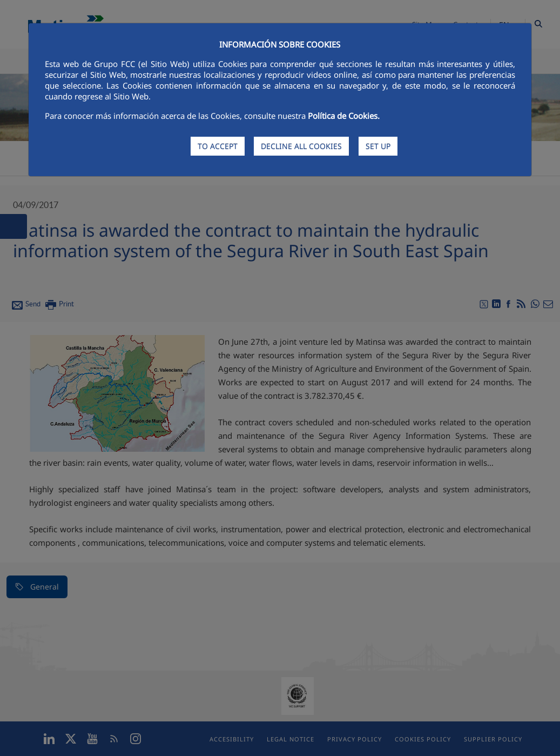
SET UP (378, 146)
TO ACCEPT (218, 146)
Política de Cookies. (344, 116)
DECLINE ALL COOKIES (301, 146)
